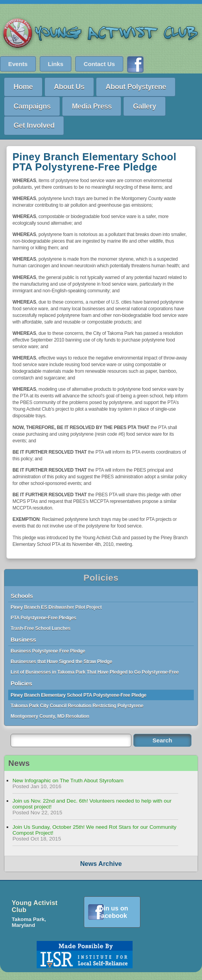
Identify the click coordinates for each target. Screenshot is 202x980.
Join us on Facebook (112, 912)
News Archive (101, 864)
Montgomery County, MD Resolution (50, 716)
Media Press (92, 106)
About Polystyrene (136, 87)
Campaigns (32, 106)
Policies (101, 578)
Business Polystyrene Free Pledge (48, 651)
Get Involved (34, 125)
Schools (22, 596)
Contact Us (99, 64)
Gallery (144, 106)
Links (56, 64)
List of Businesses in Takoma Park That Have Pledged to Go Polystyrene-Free (95, 672)
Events (18, 64)
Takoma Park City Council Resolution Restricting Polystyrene (77, 706)
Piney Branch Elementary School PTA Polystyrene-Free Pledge (78, 695)
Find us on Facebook (135, 64)
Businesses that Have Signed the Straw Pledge (61, 662)
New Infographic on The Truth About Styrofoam (68, 781)
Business (23, 639)
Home (23, 87)
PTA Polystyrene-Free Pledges (43, 618)
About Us (69, 87)
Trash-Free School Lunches (40, 628)
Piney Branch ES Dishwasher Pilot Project (56, 607)
